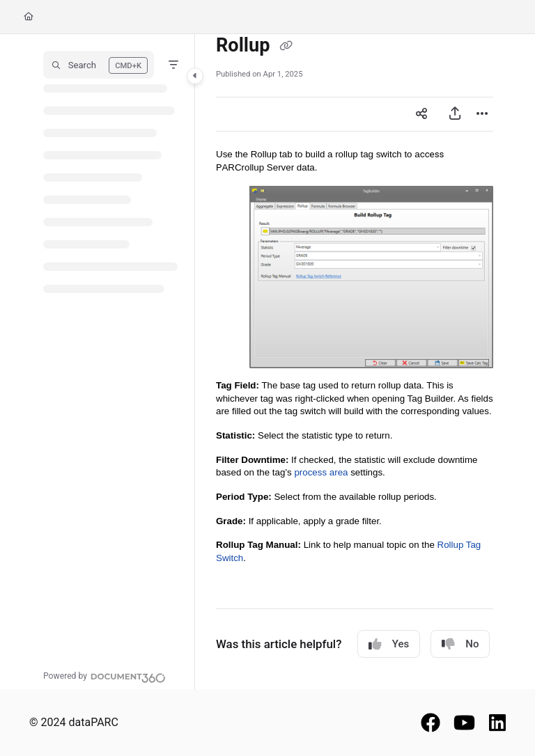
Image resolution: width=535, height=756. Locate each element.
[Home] (29, 17)
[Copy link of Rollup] (286, 47)
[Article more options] (482, 114)
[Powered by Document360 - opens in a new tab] (104, 676)
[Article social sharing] (421, 114)
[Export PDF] (455, 114)
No (460, 644)
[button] (99, 65)
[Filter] (173, 65)
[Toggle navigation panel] (195, 76)
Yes (389, 644)
